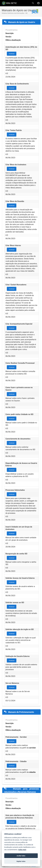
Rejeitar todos (21, 861)
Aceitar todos (21, 856)
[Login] (38, 3)
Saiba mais (22, 850)
